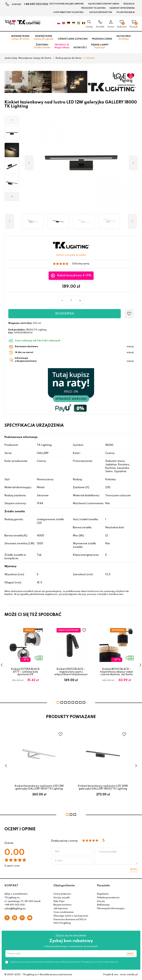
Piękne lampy (100, 46)
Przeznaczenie (102, 39)
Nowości (80, 48)
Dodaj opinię (82, 264)
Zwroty (101, 901)
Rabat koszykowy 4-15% (74, 276)
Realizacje (129, 4)
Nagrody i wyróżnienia (122, 8)
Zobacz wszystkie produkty (71, 255)
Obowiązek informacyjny (111, 909)
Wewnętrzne (20, 38)
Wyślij (134, 869)
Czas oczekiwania (63, 912)
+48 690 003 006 (36, 4)
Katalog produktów (101, 12)
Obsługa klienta (64, 886)
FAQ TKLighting (62, 923)
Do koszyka (65, 314)
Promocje (62, 46)
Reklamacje (103, 905)
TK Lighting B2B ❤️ (125, 12)
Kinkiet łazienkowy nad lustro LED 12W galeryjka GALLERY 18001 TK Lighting (39, 787)
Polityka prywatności (108, 898)
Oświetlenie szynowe (73, 39)
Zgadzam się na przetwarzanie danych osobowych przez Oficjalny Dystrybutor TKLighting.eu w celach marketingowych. (64, 962)
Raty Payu (59, 901)
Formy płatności (62, 894)
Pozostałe (103, 886)
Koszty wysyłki (62, 898)
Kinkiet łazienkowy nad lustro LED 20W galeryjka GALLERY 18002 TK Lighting (103, 787)
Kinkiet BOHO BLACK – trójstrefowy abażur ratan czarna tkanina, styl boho (117, 672)
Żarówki (42, 46)
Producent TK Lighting (93, 8)
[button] (12, 120)
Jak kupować (61, 909)
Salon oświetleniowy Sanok (104, 4)
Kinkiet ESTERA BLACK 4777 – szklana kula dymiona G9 (25, 672)
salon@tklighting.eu (15, 909)
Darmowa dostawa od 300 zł (70, 920)
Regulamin (103, 894)
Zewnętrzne (44, 38)
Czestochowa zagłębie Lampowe (66, 4)
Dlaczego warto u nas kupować (71, 916)
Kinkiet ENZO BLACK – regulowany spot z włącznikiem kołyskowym (71, 672)
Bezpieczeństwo (62, 905)
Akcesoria (124, 38)
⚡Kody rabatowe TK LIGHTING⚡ (69, 12)
